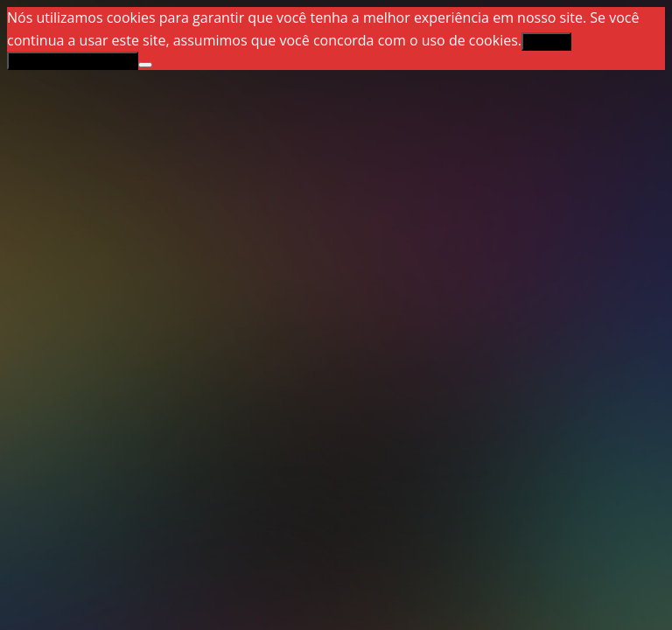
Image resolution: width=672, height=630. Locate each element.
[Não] (145, 65)
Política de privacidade (73, 61)
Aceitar (546, 42)
